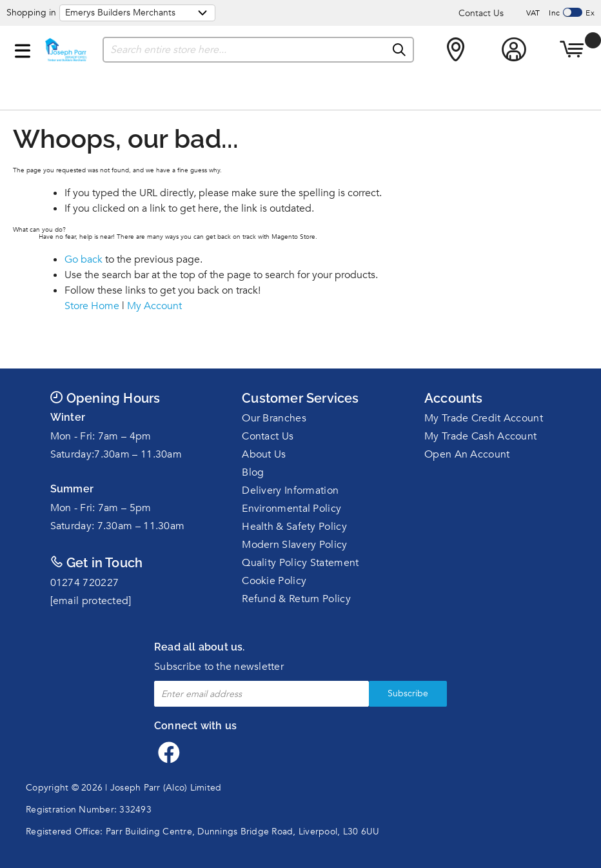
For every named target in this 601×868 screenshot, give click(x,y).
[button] (23, 48)
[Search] (400, 50)
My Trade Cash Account (480, 436)
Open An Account (467, 454)
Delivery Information (290, 490)
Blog (253, 472)
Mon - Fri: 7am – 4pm (101, 436)
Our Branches (274, 418)
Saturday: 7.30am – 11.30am (118, 526)
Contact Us (481, 13)
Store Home (92, 306)
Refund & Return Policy (296, 599)
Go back (84, 259)
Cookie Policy (274, 581)
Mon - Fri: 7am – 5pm (101, 508)
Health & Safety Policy (294, 527)
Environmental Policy (291, 509)
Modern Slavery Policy (294, 545)
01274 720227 (85, 583)
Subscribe (408, 693)
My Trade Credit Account (484, 418)
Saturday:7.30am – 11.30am (116, 454)
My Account (154, 306)
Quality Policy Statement (300, 563)
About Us (264, 454)
